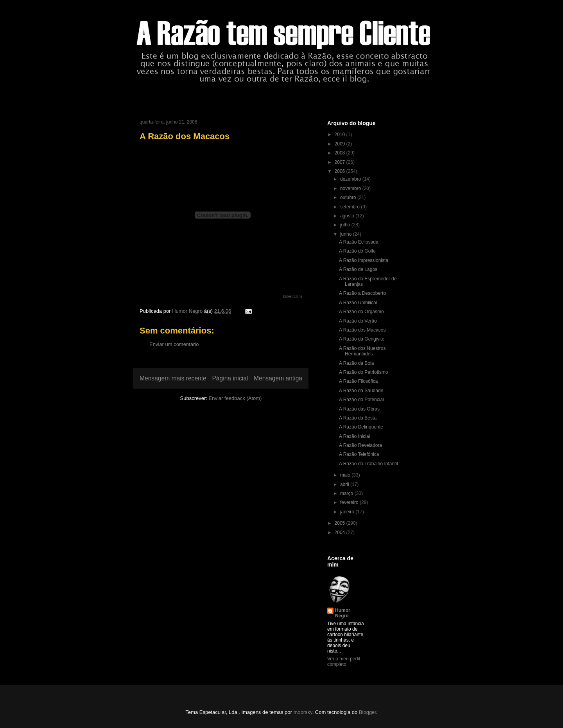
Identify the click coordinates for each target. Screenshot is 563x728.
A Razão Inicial (354, 436)
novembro (351, 188)
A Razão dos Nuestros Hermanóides (362, 351)
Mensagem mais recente (173, 378)
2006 (341, 171)
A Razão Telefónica (359, 454)
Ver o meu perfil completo (344, 662)
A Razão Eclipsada (359, 242)
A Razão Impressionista (364, 260)
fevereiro (350, 502)
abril (345, 484)
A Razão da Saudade (361, 391)
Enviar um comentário (174, 344)
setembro (351, 207)
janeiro (348, 512)
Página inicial (230, 378)
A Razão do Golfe (357, 251)
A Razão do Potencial (361, 400)
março (347, 493)
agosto (348, 216)
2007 (341, 162)
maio (346, 475)
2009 (341, 144)
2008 (341, 153)
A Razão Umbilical (358, 303)
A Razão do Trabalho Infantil (368, 464)
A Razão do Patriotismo (363, 372)
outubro (349, 197)
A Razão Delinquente (361, 427)
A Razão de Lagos (358, 269)
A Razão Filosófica (358, 381)
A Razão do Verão (358, 321)
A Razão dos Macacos (362, 330)
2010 (341, 134)
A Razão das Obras (359, 409)
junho (347, 234)
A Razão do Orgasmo (361, 312)
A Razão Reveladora (360, 445)
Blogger (368, 712)
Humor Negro (343, 613)
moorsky (303, 712)
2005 (341, 523)
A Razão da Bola (356, 363)
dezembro (351, 179)
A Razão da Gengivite (362, 339)
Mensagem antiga (278, 378)
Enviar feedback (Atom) (235, 398)
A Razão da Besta (358, 418)
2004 (341, 533)
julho (346, 225)
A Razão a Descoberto (362, 293)
